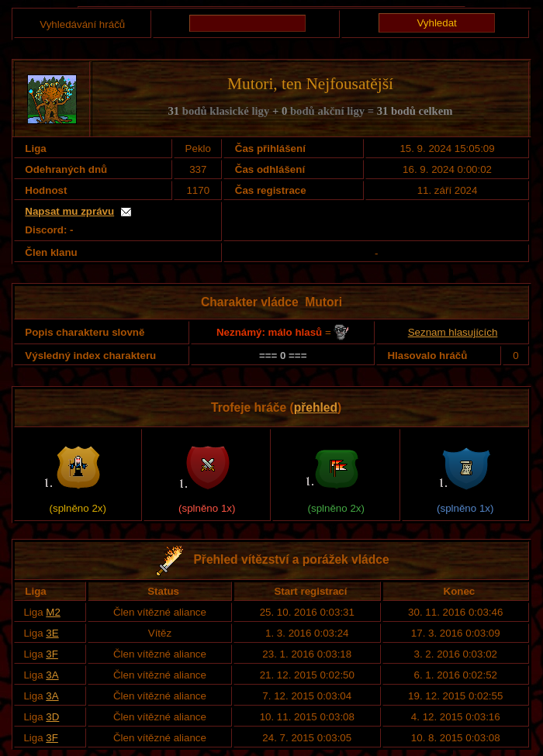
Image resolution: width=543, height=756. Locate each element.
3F (52, 654)
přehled (316, 407)
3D (52, 717)
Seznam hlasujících (453, 332)
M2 (53, 612)
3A (52, 675)
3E (52, 633)
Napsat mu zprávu (69, 211)
